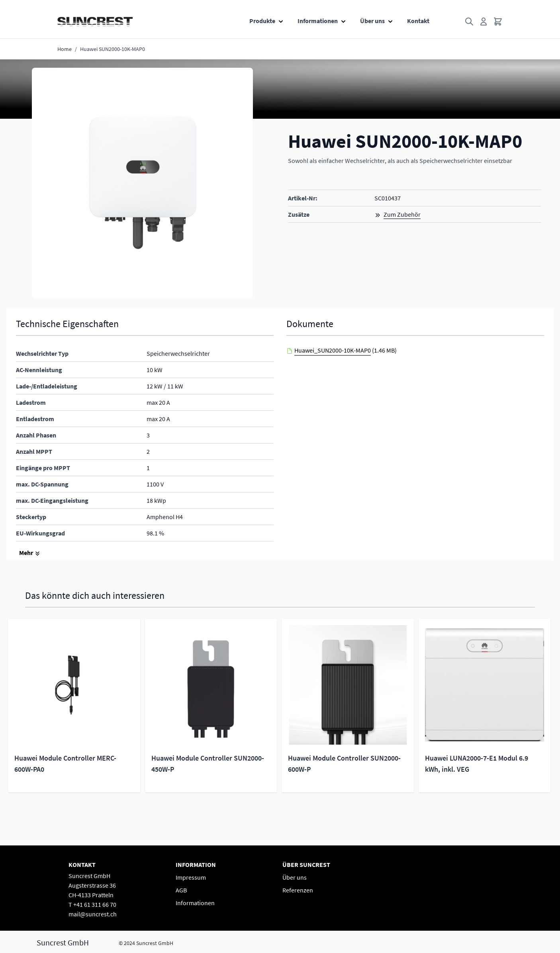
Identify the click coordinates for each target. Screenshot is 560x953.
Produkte (262, 21)
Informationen (318, 21)
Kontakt (418, 21)
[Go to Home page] (95, 22)
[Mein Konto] (484, 22)
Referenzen (298, 890)
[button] (142, 183)
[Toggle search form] (469, 22)
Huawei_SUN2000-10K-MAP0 (333, 350)
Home (65, 49)
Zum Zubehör (402, 214)
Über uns (372, 21)
